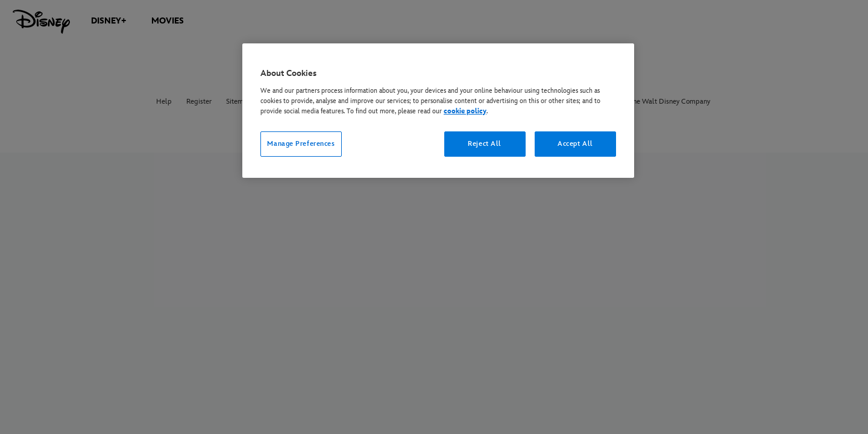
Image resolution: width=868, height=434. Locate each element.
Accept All (575, 144)
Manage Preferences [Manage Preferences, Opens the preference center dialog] (301, 144)
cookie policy (465, 111)
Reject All (485, 144)
